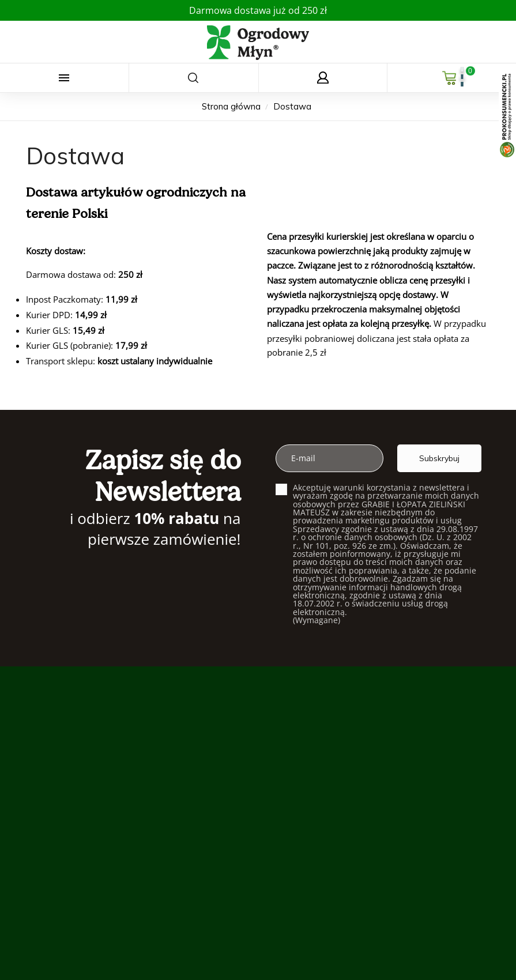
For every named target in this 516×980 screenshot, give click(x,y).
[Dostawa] (292, 106)
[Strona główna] (232, 106)
